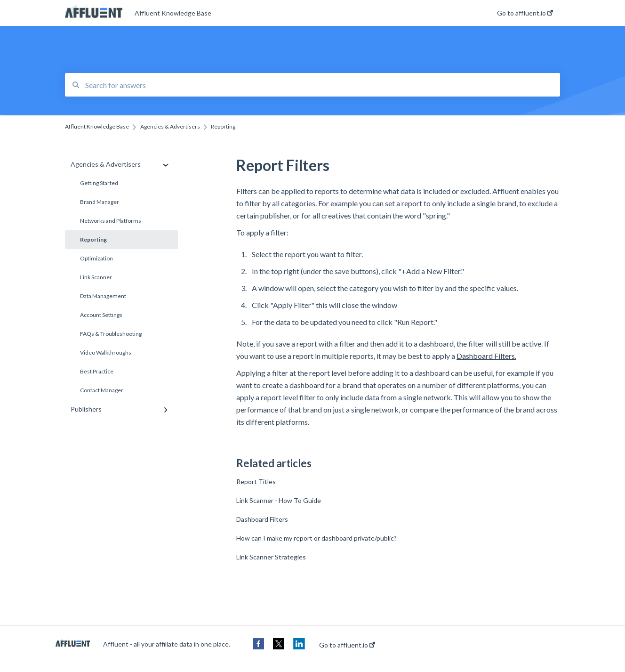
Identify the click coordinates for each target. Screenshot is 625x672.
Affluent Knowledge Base (173, 13)
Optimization (96, 258)
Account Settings (101, 315)
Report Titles (256, 482)
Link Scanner (96, 277)
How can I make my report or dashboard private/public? (317, 538)
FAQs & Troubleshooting (111, 334)
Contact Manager (102, 390)
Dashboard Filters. (486, 356)
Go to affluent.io (347, 645)
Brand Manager (100, 202)
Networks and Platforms (111, 221)
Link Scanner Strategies (271, 557)
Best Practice (97, 371)
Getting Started (99, 183)
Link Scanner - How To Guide (279, 500)
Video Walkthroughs (106, 352)
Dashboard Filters (262, 519)
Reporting (93, 239)
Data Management (103, 296)
